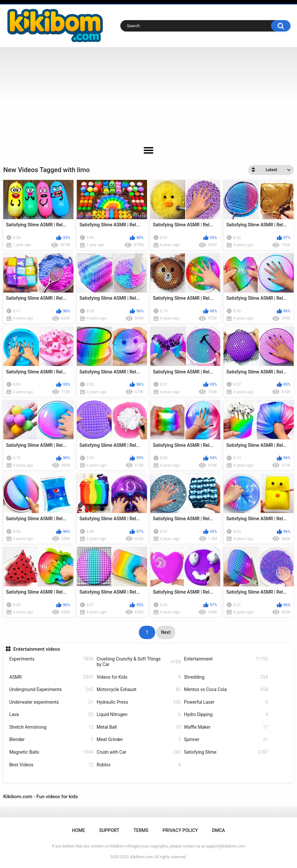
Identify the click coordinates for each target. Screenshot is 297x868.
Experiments (51, 659)
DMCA (219, 830)
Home (78, 830)
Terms (141, 830)
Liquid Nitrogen (139, 715)
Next (166, 632)
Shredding (226, 677)
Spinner (226, 740)
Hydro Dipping (226, 715)
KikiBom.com (142, 857)
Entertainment (226, 659)
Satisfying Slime (226, 752)
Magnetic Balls (51, 752)
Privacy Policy (180, 830)
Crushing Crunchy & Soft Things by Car (139, 662)
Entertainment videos (37, 649)
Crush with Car (139, 752)
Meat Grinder (139, 740)
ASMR (51, 677)
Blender (51, 740)
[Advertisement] (148, 96)
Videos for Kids (139, 677)
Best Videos (51, 765)
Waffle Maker (226, 727)
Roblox (139, 765)
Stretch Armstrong (51, 727)
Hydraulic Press (139, 702)
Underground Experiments (51, 690)
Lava (51, 715)
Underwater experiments (51, 702)
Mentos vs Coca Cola (226, 690)
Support (109, 830)
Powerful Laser (226, 702)
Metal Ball (139, 727)
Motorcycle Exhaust (139, 690)
